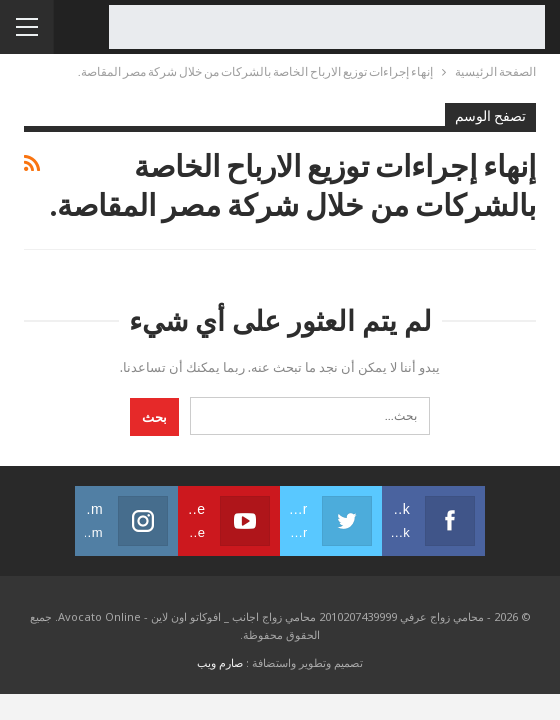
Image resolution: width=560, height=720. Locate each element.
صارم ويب (220, 662)
